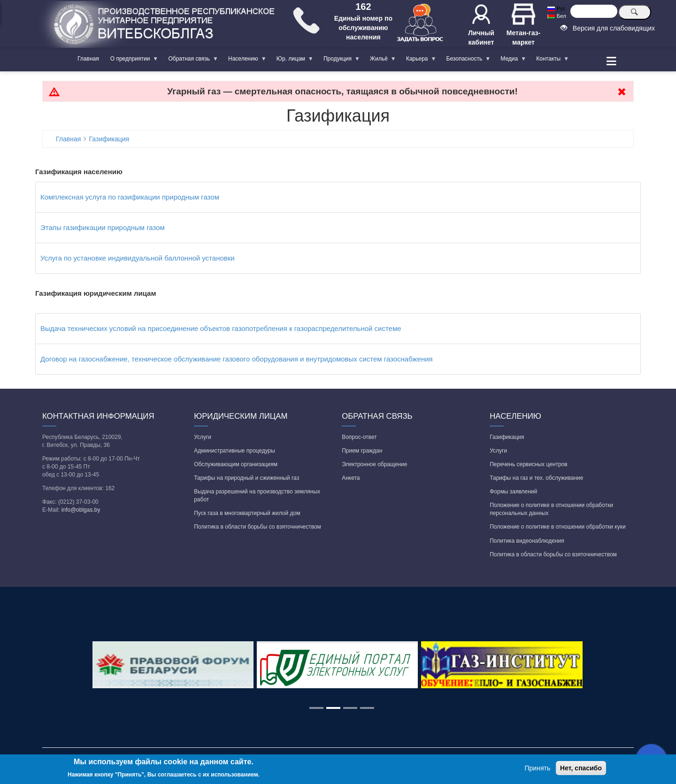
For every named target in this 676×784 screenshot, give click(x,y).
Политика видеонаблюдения (527, 541)
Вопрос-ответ (359, 437)
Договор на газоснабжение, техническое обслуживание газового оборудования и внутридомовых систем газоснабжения (237, 359)
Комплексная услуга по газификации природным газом (130, 197)
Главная (88, 59)
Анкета (351, 478)
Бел (557, 16)
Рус (556, 8)
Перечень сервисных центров (528, 464)
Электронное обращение (374, 464)
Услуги (203, 437)
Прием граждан (362, 451)
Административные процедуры (234, 451)
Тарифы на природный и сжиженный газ (246, 478)
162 (363, 7)
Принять (538, 768)
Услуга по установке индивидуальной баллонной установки (138, 258)
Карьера (419, 61)
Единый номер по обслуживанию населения (363, 28)
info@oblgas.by (81, 510)
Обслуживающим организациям (236, 464)
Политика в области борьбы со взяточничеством (257, 527)
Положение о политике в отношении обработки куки (557, 527)
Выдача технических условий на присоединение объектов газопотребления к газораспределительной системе (221, 328)
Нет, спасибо (581, 768)
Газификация (109, 139)
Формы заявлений (513, 492)
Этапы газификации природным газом (103, 227)
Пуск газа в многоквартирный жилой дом (247, 513)
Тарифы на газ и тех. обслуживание (536, 478)
